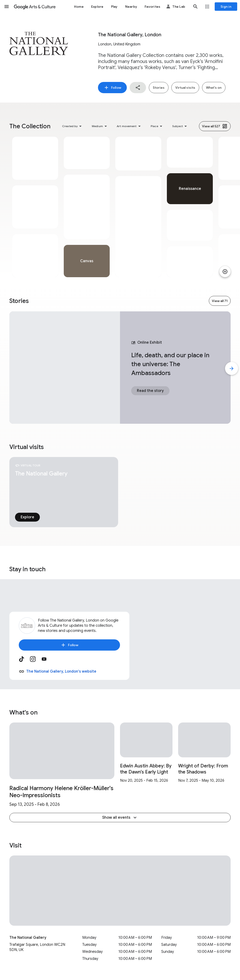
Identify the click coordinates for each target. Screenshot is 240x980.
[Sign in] (226, 7)
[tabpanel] (35, 207)
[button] (7, 7)
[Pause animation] (225, 272)
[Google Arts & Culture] (35, 7)
